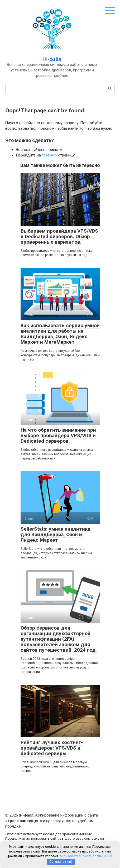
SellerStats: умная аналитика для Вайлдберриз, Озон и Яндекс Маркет (55, 534)
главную (49, 155)
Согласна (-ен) (61, 862)
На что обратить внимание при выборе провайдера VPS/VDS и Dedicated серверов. (58, 435)
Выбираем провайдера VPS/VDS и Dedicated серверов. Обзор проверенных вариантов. (59, 236)
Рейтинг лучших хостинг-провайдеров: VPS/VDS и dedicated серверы (52, 748)
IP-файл (52, 59)
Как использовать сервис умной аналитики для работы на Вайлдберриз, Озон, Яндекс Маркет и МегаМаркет (60, 334)
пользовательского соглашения (86, 856)
